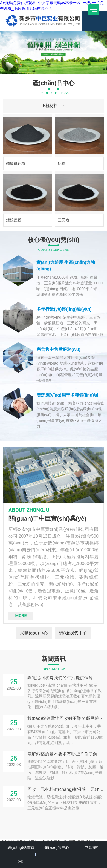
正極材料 (54, 106)
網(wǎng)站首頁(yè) (21, 854)
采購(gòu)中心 (34, 633)
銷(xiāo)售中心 (73, 633)
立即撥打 (92, 847)
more (21, 615)
